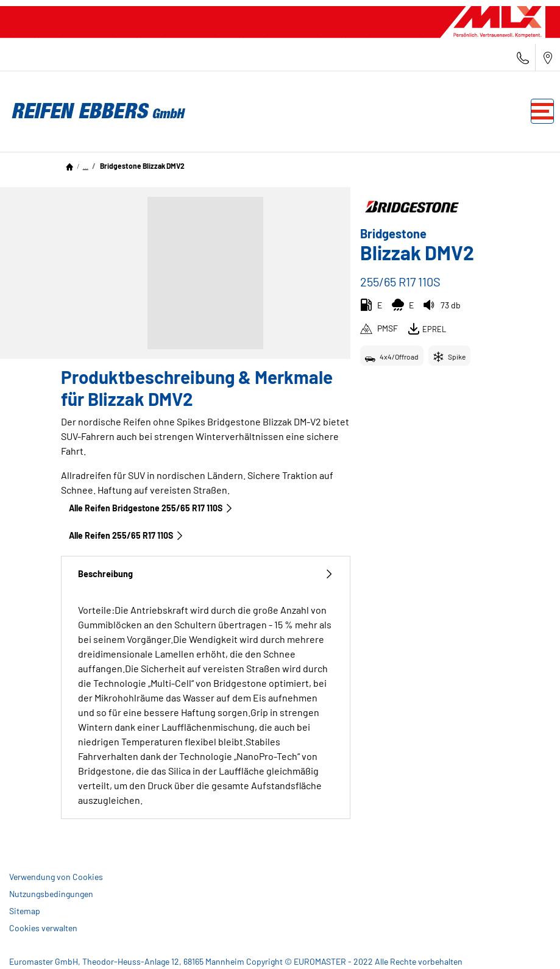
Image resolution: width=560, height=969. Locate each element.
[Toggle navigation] (542, 111)
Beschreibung (206, 574)
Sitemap (25, 911)
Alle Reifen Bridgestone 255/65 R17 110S (151, 508)
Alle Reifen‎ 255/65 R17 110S (126, 535)
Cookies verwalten (43, 928)
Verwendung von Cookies (56, 877)
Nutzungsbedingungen (51, 894)
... (86, 166)
